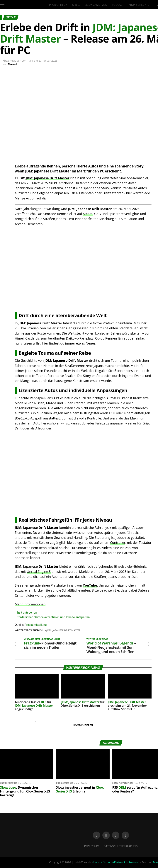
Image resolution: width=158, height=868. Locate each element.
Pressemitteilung (35, 625)
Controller (118, 543)
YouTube (90, 585)
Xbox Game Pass (96, 5)
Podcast (118, 5)
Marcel (12, 64)
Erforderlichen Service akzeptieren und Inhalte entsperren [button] (52, 617)
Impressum (92, 846)
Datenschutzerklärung (121, 846)
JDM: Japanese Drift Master (47, 178)
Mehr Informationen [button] (30, 604)
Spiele (76, 5)
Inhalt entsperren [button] (26, 613)
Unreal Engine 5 (39, 572)
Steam (88, 214)
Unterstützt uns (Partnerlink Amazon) (116, 862)
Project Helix (58, 5)
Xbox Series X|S (139, 5)
